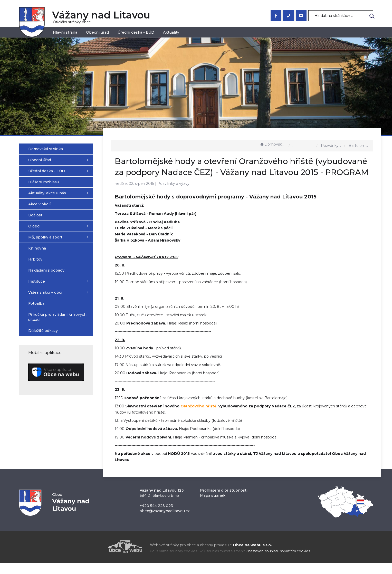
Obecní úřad (97, 32)
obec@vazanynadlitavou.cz (165, 522)
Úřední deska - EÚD (136, 32)
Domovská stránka (273, 144)
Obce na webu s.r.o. (252, 556)
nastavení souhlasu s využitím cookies (279, 562)
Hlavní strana (65, 32)
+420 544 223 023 (156, 517)
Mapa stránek (213, 507)
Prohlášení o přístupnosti (224, 502)
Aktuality (171, 32)
